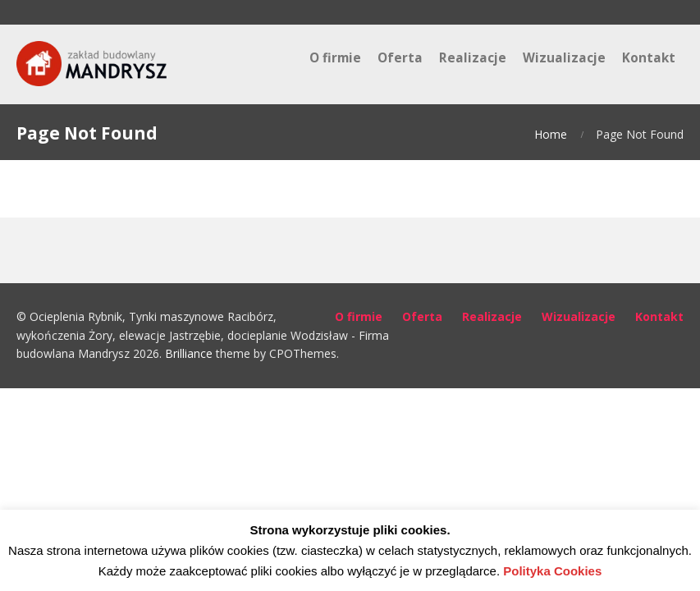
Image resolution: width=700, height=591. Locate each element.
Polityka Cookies (552, 571)
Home (551, 134)
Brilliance (189, 353)
